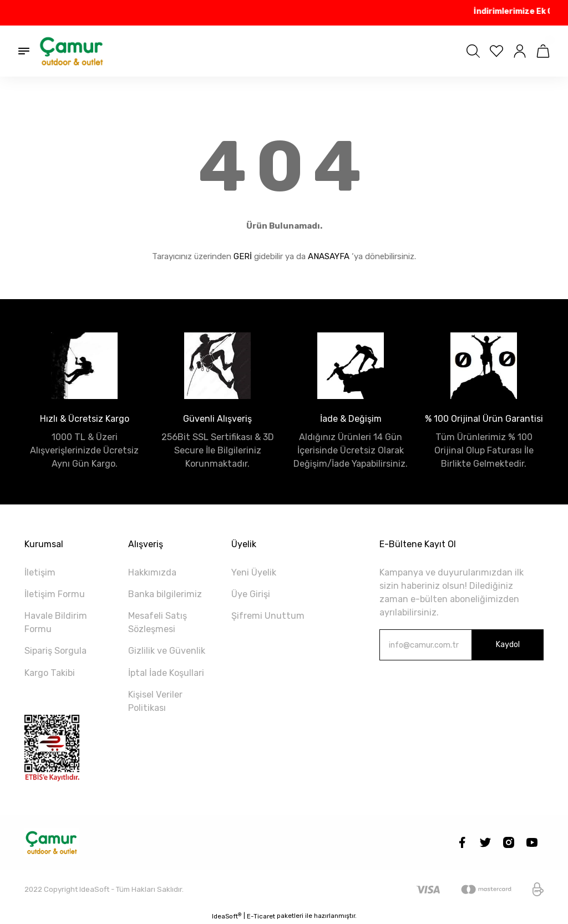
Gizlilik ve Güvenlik (167, 651)
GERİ (243, 256)
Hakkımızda (152, 572)
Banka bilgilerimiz (165, 594)
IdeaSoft (227, 916)
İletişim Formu (55, 594)
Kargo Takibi (50, 673)
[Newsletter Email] (461, 645)
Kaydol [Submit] (508, 645)
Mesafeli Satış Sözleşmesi (158, 622)
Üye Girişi (251, 594)
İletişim (40, 572)
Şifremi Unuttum (268, 616)
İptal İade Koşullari (166, 673)
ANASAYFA (329, 256)
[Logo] (72, 51)
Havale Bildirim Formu (56, 622)
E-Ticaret (261, 916)
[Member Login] (520, 51)
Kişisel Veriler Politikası (155, 701)
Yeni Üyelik (254, 572)
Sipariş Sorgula (55, 651)
